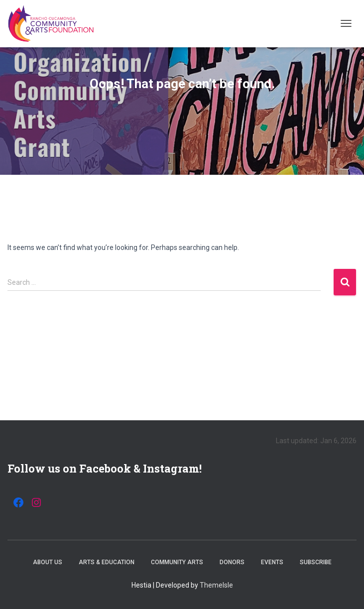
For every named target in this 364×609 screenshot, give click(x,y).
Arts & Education (107, 562)
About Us (48, 562)
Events (272, 562)
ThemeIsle (216, 585)
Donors (232, 562)
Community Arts (177, 562)
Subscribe (316, 562)
